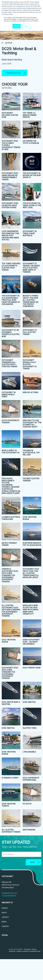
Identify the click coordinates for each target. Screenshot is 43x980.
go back (9, 43)
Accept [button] (17, 26)
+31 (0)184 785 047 (9, 896)
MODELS (5, 908)
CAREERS (5, 926)
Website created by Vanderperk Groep (28, 951)
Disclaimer (27, 949)
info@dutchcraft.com (10, 893)
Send (32, 862)
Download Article (13, 73)
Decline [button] (26, 26)
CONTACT (5, 917)
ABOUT (4, 913)
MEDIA (4, 922)
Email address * (9, 854)
